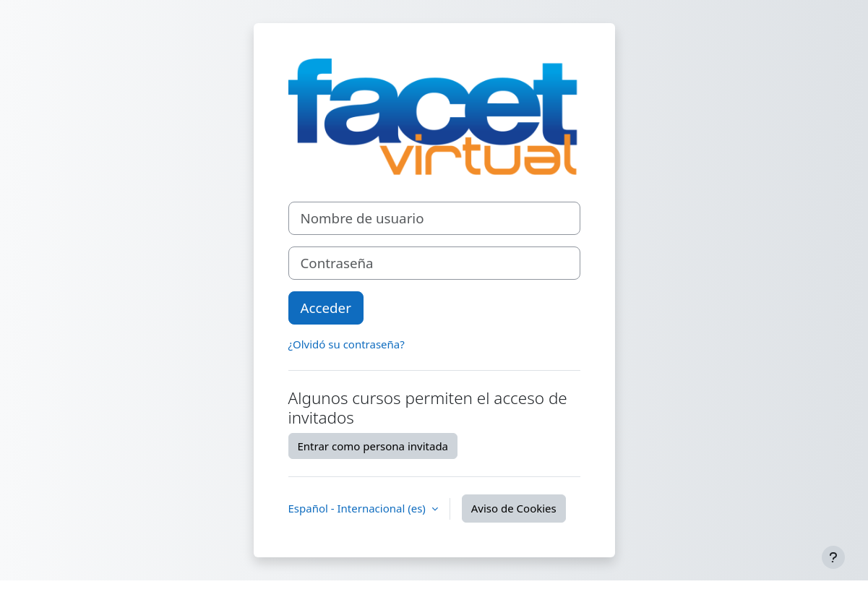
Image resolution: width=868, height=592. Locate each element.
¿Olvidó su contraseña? (347, 344)
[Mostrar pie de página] (833, 557)
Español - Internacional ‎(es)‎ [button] (358, 508)
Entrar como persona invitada (373, 446)
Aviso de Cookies (514, 508)
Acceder (326, 308)
